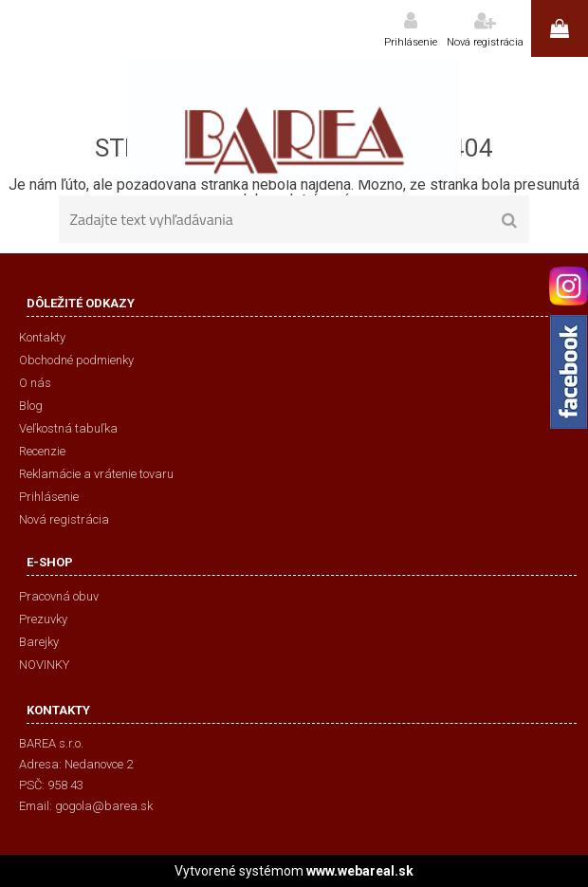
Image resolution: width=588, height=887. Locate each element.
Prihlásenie (411, 42)
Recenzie (42, 451)
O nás (35, 383)
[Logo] (294, 119)
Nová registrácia (485, 42)
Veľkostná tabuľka (68, 428)
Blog (31, 406)
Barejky (39, 642)
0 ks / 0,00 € (560, 28)
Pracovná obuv (59, 596)
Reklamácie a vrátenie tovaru (96, 474)
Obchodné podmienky (76, 360)
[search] (509, 221)
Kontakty (42, 337)
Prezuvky (43, 619)
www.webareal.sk (360, 871)
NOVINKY (44, 665)
